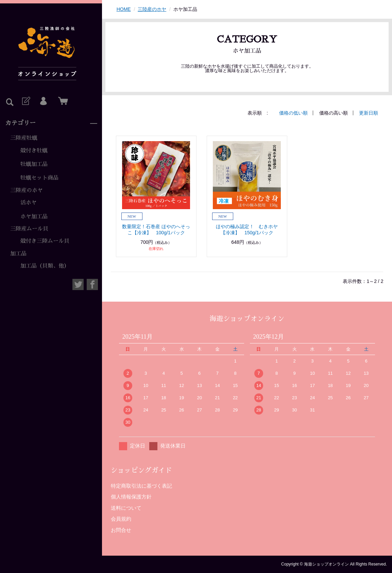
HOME (124, 9)
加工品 (18, 254)
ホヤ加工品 (34, 217)
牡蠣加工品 (34, 164)
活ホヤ (29, 203)
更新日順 (369, 113)
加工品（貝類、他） (45, 266)
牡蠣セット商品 (39, 178)
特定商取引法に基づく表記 (141, 486)
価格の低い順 (293, 113)
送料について (126, 508)
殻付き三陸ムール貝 (45, 241)
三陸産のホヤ (27, 190)
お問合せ (121, 530)
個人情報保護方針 (131, 497)
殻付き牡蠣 (34, 151)
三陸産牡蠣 (24, 138)
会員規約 (121, 519)
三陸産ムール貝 (29, 229)
